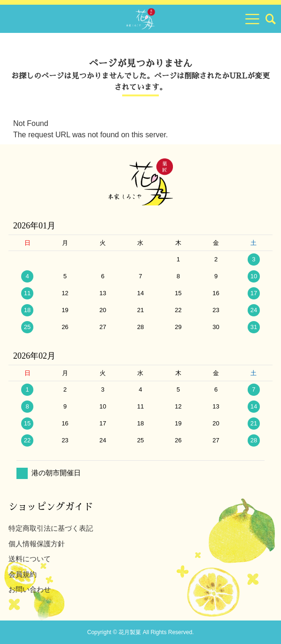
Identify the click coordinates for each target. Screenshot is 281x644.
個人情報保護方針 (37, 544)
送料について (30, 559)
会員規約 (23, 574)
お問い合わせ (30, 589)
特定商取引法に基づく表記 (51, 528)
